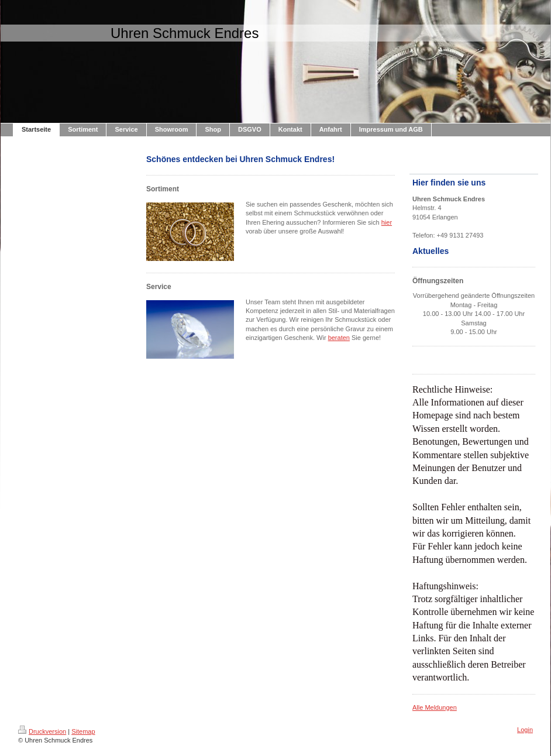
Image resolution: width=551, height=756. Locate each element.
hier (387, 222)
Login (525, 730)
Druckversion (42, 731)
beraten (339, 338)
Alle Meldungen (435, 707)
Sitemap (83, 731)
